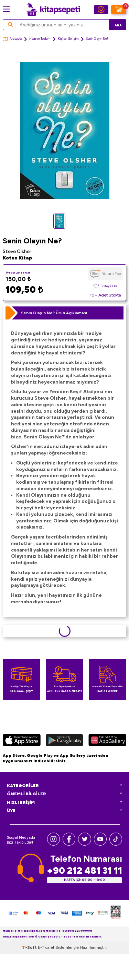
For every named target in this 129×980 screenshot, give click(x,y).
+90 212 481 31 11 (84, 870)
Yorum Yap (111, 274)
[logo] (53, 10)
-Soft (30, 947)
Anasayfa (12, 39)
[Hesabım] (101, 10)
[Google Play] (64, 741)
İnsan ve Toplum (40, 39)
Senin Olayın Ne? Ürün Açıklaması (54, 313)
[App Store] (22, 741)
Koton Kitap (17, 258)
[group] (64, 131)
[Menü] (6, 9)
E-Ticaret (46, 947)
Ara (118, 25)
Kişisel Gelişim (68, 39)
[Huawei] (107, 741)
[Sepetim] (119, 10)
